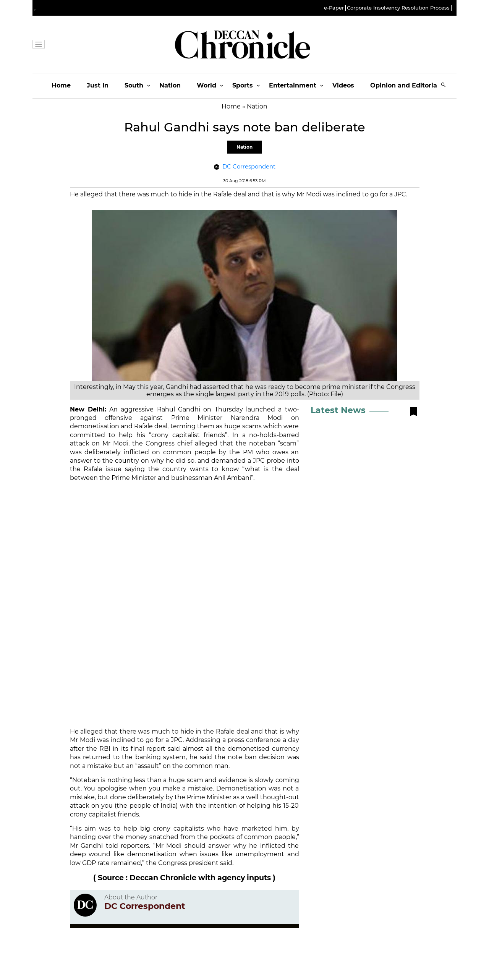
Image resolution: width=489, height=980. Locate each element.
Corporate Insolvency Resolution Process (398, 8)
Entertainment (293, 85)
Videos (343, 85)
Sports (243, 85)
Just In (98, 85)
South (134, 85)
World (206, 85)
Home (61, 85)
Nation (170, 85)
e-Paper (334, 8)
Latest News (338, 410)
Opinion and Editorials (406, 85)
